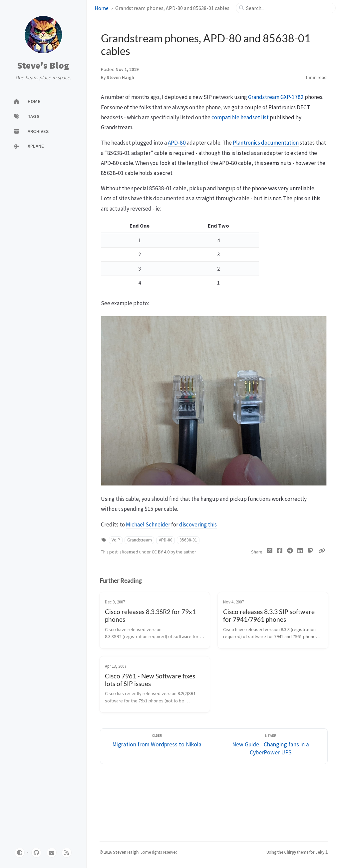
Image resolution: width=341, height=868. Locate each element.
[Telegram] (290, 552)
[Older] (157, 746)
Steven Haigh (120, 77)
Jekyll (321, 852)
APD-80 (177, 143)
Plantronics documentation (266, 143)
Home (102, 8)
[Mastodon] (311, 551)
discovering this (198, 524)
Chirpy (290, 852)
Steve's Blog (43, 66)
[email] (52, 853)
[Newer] (271, 746)
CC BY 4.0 (161, 552)
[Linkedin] (300, 552)
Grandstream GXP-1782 (276, 97)
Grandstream (140, 540)
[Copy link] (322, 551)
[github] (36, 853)
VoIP (116, 540)
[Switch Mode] (20, 853)
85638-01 (188, 540)
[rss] (67, 853)
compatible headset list (240, 117)
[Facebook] (280, 552)
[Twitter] (270, 552)
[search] (289, 8)
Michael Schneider (148, 524)
